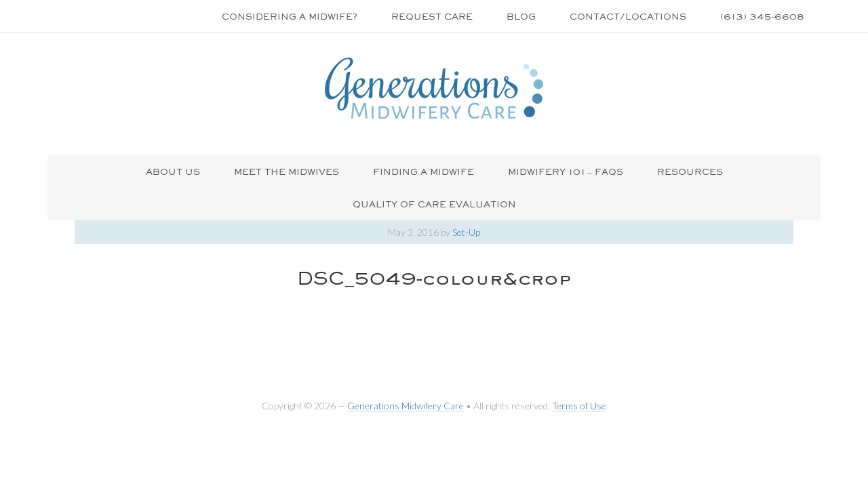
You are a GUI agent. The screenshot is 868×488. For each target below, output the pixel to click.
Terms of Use (579, 406)
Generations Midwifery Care (406, 406)
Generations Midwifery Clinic (434, 88)
